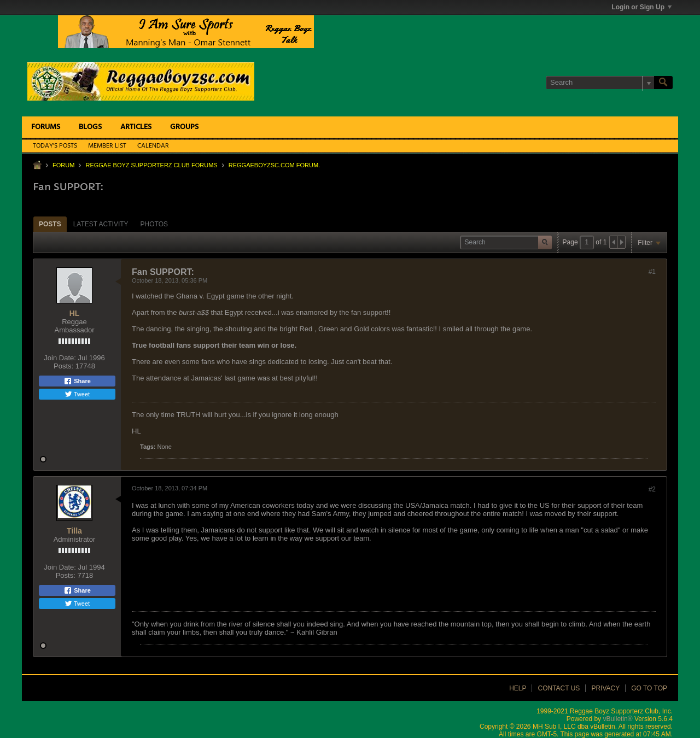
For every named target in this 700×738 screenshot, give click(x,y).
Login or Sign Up (641, 7)
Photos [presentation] (154, 224)
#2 (652, 489)
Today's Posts (55, 146)
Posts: (63, 366)
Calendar (153, 146)
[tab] (50, 224)
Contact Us (559, 688)
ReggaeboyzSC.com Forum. (274, 165)
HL (75, 313)
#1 (652, 272)
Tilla (74, 531)
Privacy (605, 688)
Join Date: (60, 358)
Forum (63, 165)
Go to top (649, 688)
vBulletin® (617, 719)
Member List (107, 146)
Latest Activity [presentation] (101, 224)
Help (518, 688)
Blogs (90, 127)
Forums (46, 127)
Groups (184, 127)
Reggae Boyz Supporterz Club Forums (151, 165)
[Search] (600, 83)
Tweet (77, 394)
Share (77, 381)
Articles (136, 127)
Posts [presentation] (50, 224)
